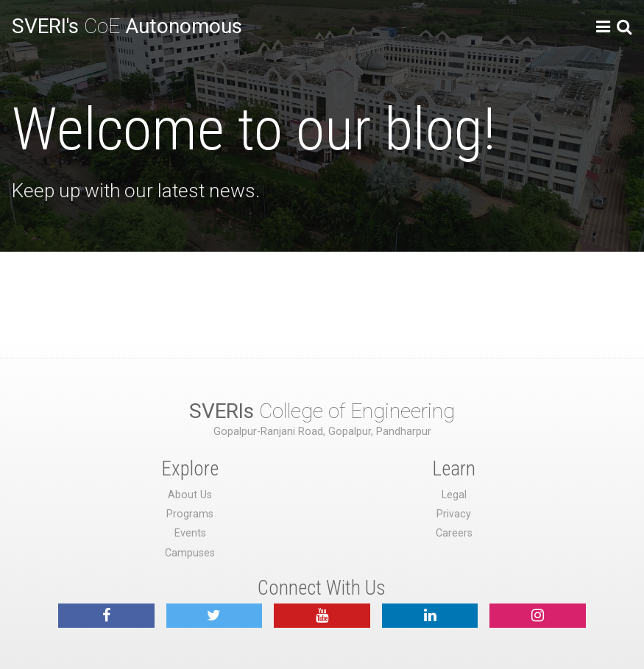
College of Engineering (322, 411)
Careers (454, 533)
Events (190, 533)
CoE (127, 26)
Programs (190, 514)
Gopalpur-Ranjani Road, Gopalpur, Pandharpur (322, 432)
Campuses (190, 553)
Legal (454, 495)
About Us (190, 495)
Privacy (454, 514)
